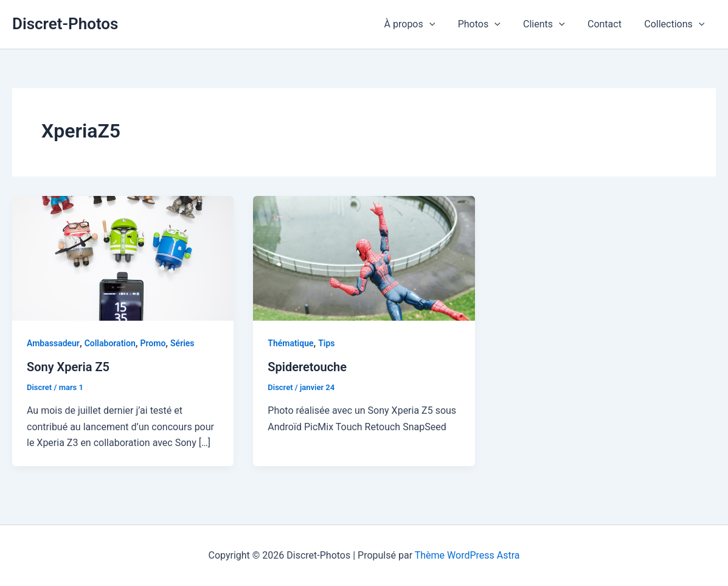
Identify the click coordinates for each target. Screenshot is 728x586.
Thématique (290, 343)
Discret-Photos (65, 24)
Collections (676, 24)
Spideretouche (307, 367)
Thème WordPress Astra (467, 555)
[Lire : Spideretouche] (364, 257)
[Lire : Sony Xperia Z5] (123, 257)
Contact (609, 24)
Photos (490, 24)
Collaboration (110, 343)
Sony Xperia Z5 (68, 367)
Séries (182, 343)
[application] (444, 24)
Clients (552, 24)
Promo (153, 343)
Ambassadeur (53, 343)
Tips (326, 343)
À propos (425, 24)
